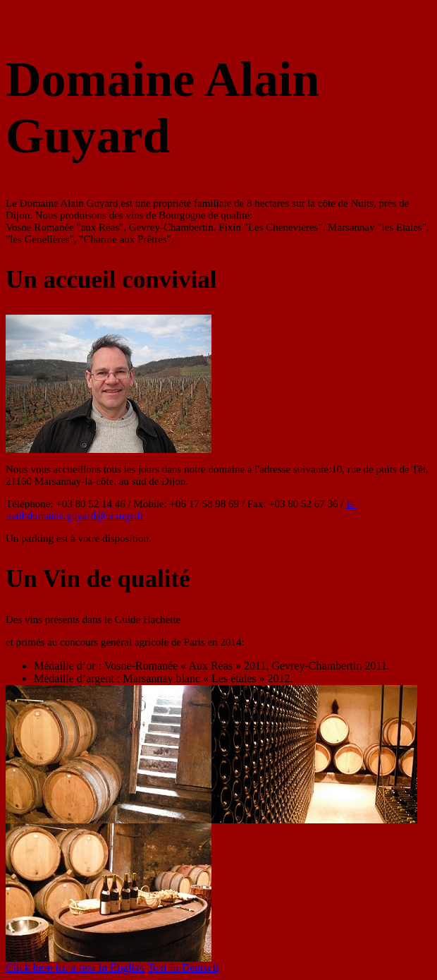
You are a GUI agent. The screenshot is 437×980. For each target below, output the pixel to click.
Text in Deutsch (183, 968)
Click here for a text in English (75, 968)
